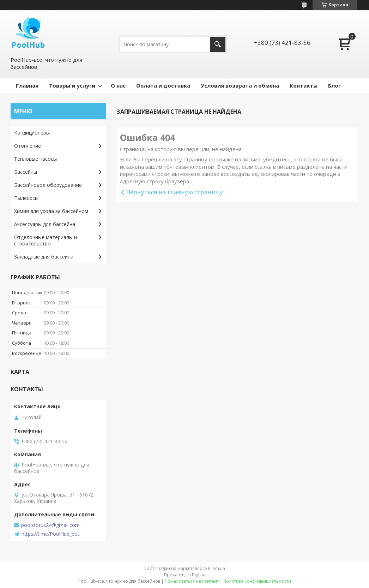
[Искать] (218, 44)
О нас (118, 85)
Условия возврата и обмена (240, 85)
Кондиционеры (32, 133)
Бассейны (26, 172)
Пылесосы (26, 198)
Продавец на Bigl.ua (185, 575)
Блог (334, 85)
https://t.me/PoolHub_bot (50, 534)
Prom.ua (217, 568)
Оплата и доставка (163, 85)
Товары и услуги (72, 85)
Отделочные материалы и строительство (46, 240)
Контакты (304, 85)
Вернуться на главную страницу (175, 192)
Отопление (28, 146)
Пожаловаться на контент (192, 581)
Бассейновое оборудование (48, 185)
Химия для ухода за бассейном (51, 211)
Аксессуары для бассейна (45, 224)
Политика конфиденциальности (257, 581)
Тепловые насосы (35, 159)
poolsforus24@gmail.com (50, 525)
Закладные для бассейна (44, 257)
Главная (27, 85)
